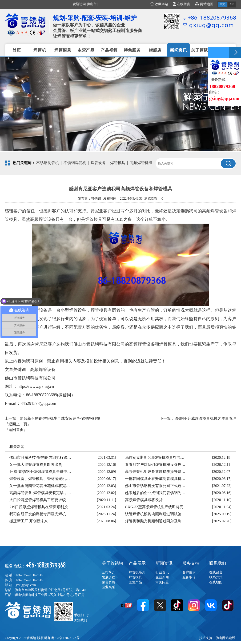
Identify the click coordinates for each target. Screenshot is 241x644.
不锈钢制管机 (48, 163)
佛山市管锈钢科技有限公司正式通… (155, 486)
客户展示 (189, 572)
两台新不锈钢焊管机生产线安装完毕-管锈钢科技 (60, 418)
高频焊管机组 (141, 163)
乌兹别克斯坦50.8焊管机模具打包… (155, 457)
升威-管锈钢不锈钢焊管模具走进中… (40, 472)
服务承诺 (189, 577)
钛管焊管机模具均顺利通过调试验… (155, 514)
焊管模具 (118, 163)
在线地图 (216, 582)
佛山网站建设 (225, 638)
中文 (222, 4)
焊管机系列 (137, 572)
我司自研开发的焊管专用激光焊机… (40, 514)
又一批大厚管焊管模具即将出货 (36, 465)
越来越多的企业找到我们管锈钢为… (155, 493)
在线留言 (182, 4)
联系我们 (218, 563)
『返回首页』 (16, 430)
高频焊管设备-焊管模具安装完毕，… (40, 493)
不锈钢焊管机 (75, 163)
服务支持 (191, 563)
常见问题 (162, 582)
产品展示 (137, 563)
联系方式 (216, 577)
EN (232, 4)
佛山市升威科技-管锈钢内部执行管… (40, 457)
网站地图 (204, 4)
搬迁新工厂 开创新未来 (29, 521)
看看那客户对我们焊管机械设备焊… (155, 465)
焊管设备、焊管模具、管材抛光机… (40, 479)
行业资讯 (162, 572)
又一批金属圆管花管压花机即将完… (40, 486)
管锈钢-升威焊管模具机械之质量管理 (205, 418)
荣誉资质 (108, 582)
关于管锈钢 (112, 563)
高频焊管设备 (215, 211)
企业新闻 (162, 577)
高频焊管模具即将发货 (144, 500)
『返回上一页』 (18, 424)
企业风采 (108, 587)
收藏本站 (159, 4)
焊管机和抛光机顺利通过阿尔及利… (155, 521)
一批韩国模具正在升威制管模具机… (155, 479)
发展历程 (108, 577)
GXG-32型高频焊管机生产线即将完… (156, 507)
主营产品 (135, 582)
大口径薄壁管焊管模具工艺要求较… (40, 500)
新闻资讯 (164, 563)
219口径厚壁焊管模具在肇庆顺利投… (40, 507)
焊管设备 (98, 163)
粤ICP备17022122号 (65, 638)
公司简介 (108, 572)
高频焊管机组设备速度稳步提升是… (155, 472)
